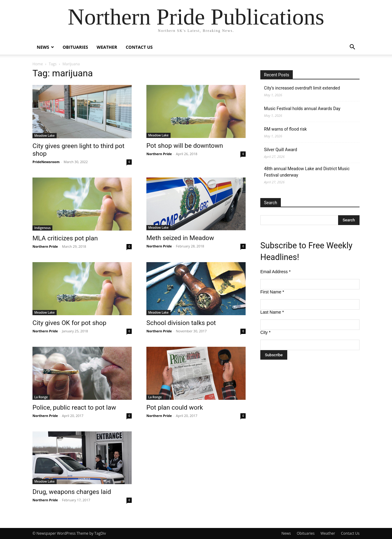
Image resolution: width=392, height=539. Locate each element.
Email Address (275, 272)
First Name (272, 292)
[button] (352, 48)
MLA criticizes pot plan (65, 238)
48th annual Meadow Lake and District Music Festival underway (307, 172)
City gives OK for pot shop (69, 323)
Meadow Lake (45, 136)
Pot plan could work (175, 407)
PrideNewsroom (46, 162)
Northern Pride (159, 154)
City (265, 332)
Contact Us (139, 47)
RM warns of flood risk (285, 129)
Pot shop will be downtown (185, 146)
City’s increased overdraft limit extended (302, 88)
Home (38, 64)
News (43, 47)
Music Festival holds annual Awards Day (302, 109)
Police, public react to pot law (74, 407)
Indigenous (42, 228)
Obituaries (75, 47)
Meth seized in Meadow (180, 238)
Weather (107, 47)
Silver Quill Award (281, 150)
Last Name (272, 312)
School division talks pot (181, 323)
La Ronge (41, 397)
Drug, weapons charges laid (72, 492)
